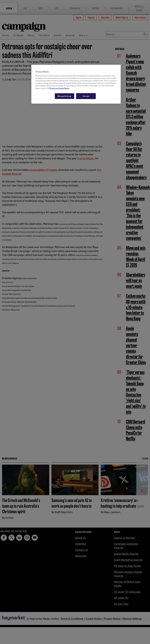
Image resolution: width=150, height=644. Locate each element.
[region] (76, 84)
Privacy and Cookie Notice (59, 88)
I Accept (86, 96)
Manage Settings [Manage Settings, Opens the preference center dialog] (65, 96)
